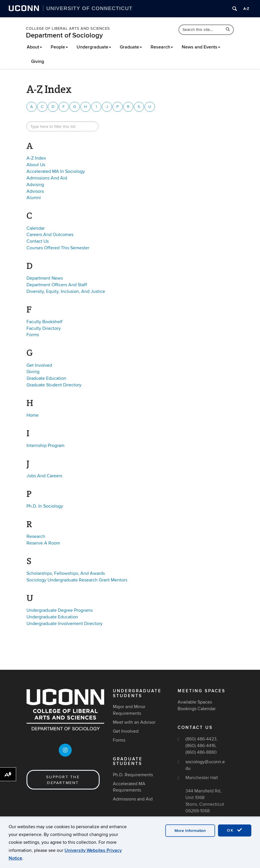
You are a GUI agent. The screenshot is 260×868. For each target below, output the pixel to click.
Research (162, 47)
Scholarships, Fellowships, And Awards (66, 573)
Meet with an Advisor (134, 722)
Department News (45, 278)
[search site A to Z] (62, 126)
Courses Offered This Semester (58, 248)
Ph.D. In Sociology (45, 506)
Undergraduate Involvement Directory (64, 624)
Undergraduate (94, 47)
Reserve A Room (43, 543)
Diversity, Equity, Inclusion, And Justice (66, 291)
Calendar (36, 228)
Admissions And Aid (47, 178)
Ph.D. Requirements (133, 775)
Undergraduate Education (52, 617)
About (34, 47)
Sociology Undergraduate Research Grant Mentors (77, 580)
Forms (33, 335)
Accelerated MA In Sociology (56, 171)
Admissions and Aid (133, 799)
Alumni (34, 198)
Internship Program (45, 446)
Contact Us (38, 241)
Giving (38, 61)
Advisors (35, 191)
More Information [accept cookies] (190, 831)
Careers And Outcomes (50, 235)
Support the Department (63, 780)
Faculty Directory (44, 328)
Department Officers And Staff (57, 285)
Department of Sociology (64, 35)
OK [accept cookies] (235, 830)
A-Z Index (36, 158)
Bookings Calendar (197, 709)
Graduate (131, 47)
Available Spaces (195, 702)
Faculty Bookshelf (44, 322)
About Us (36, 165)
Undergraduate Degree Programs (60, 610)
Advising (35, 185)
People (59, 47)
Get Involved (39, 365)
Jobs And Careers (44, 476)
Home (33, 415)
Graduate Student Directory (54, 385)
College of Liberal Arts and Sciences (68, 29)
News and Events (201, 47)
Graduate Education (46, 378)
